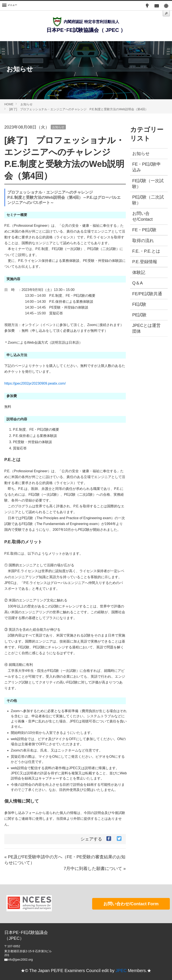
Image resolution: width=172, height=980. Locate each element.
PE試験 (140, 315)
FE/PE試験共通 (147, 294)
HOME (9, 104)
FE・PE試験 (144, 230)
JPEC (121, 971)
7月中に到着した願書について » (95, 868)
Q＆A (138, 283)
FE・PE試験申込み (147, 167)
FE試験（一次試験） (146, 184)
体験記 (139, 272)
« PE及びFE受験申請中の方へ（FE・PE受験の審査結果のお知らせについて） (65, 860)
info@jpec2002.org (20, 960)
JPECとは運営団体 (146, 328)
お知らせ (27, 104)
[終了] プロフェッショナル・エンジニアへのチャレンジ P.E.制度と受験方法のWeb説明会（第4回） (79, 109)
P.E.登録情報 (145, 262)
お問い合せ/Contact (142, 216)
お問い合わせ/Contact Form (131, 904)
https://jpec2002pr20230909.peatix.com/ (35, 383)
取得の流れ (143, 241)
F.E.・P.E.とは (146, 251)
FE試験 (139, 304)
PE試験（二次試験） (146, 200)
